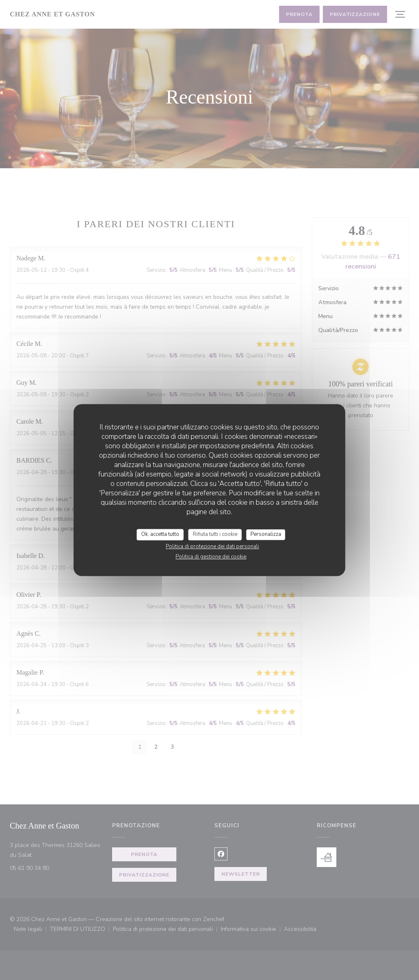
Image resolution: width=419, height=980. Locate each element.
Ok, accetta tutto (160, 534)
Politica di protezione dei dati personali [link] (212, 546)
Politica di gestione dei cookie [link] (211, 557)
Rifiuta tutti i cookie (215, 534)
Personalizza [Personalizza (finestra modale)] (266, 534)
